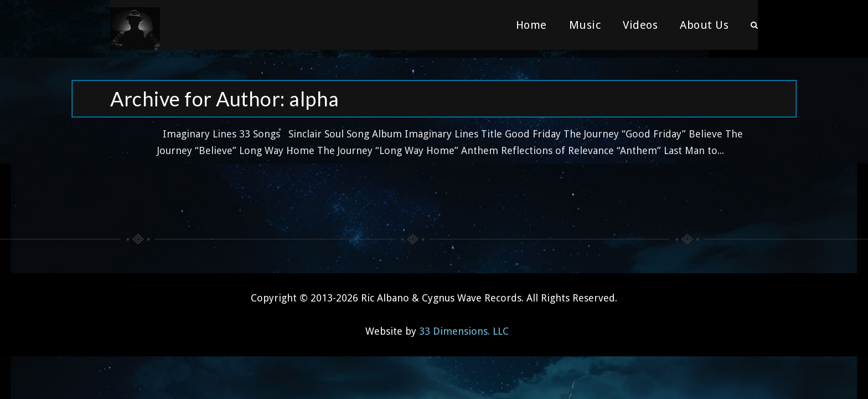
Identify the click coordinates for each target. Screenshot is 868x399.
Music (585, 25)
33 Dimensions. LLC (464, 323)
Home (531, 25)
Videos (640, 25)
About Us (704, 25)
